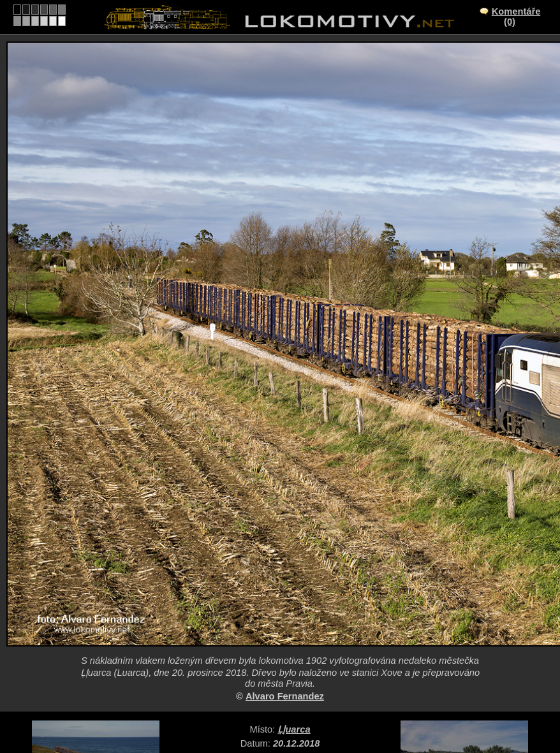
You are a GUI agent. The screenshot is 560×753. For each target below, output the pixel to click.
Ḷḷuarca (294, 729)
